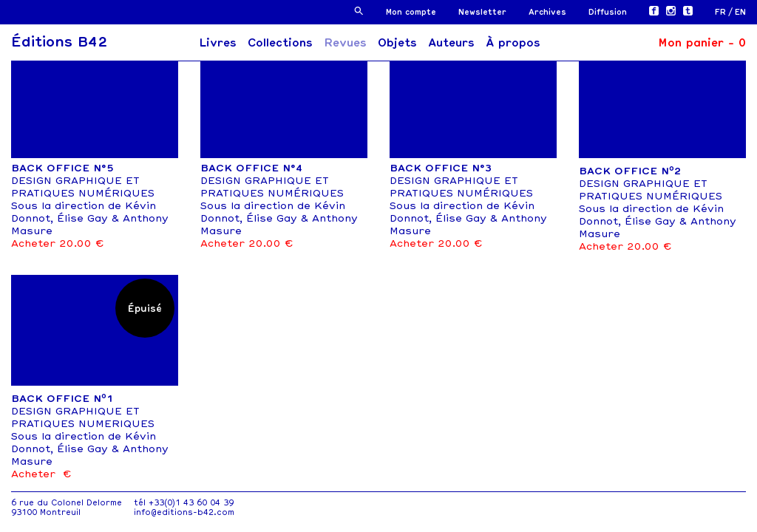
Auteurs (451, 43)
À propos (513, 43)
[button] (359, 11)
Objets (397, 43)
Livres (218, 43)
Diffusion (608, 12)
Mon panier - (702, 43)
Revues (345, 43)
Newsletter (482, 12)
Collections (280, 43)
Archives (547, 12)
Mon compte (411, 12)
